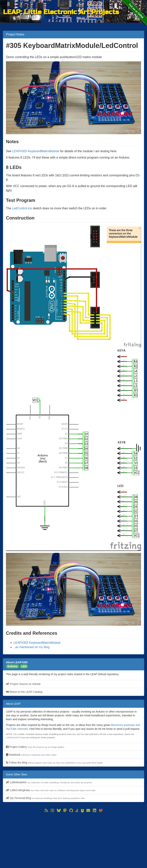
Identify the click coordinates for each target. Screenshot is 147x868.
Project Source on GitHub (23, 684)
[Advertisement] (73, 840)
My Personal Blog (45, 798)
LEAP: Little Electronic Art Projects (61, 12)
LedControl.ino (22, 208)
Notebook (31, 755)
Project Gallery (35, 747)
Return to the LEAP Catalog (24, 692)
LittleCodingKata (51, 790)
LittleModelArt (13, 737)
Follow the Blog (54, 763)
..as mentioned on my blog (32, 647)
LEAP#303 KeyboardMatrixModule (36, 151)
